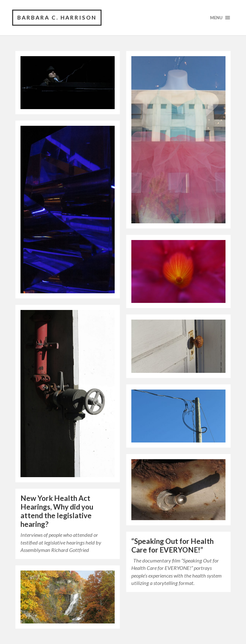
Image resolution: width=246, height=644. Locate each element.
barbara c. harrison (57, 17)
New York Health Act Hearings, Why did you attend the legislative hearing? (57, 511)
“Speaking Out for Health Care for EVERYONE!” (172, 545)
